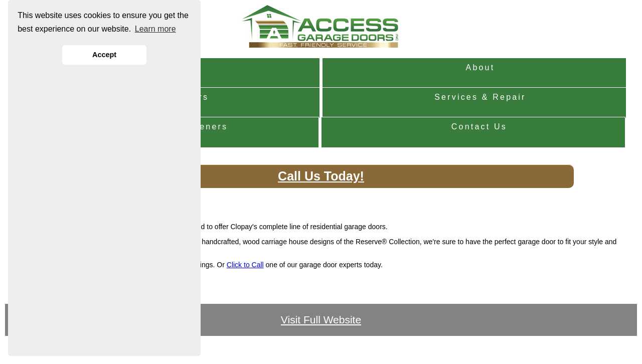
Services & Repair (480, 97)
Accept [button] (104, 55)
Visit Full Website (321, 320)
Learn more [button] (155, 29)
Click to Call (245, 265)
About (480, 67)
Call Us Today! (321, 176)
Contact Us (479, 127)
